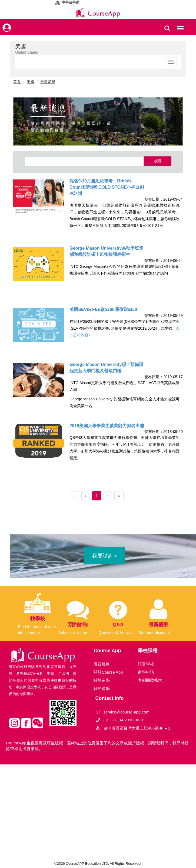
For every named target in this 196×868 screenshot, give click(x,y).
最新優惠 (158, 625)
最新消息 (48, 82)
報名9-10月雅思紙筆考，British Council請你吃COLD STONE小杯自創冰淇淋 (107, 187)
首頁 (17, 82)
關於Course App (108, 672)
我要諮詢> (104, 556)
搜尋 (158, 161)
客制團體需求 (150, 680)
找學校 (38, 619)
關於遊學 (102, 688)
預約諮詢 (78, 625)
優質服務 (102, 664)
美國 (31, 82)
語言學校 (146, 664)
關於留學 (102, 680)
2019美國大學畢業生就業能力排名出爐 (107, 426)
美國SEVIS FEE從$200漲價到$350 (103, 309)
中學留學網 (70, 2)
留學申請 (146, 672)
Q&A (118, 625)
